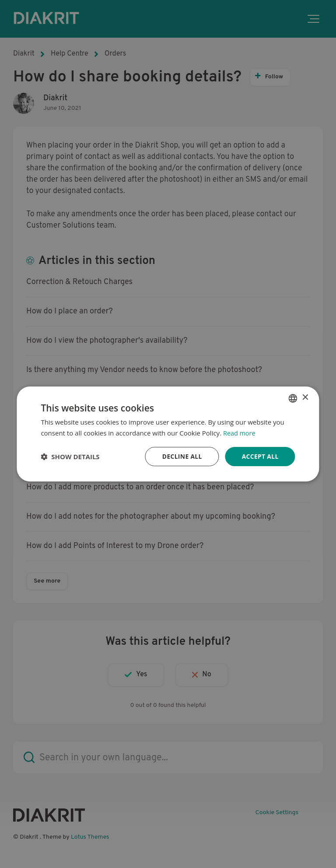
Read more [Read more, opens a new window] (240, 432)
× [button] (305, 398)
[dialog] (168, 434)
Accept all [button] (260, 456)
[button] (70, 457)
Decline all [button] (181, 456)
